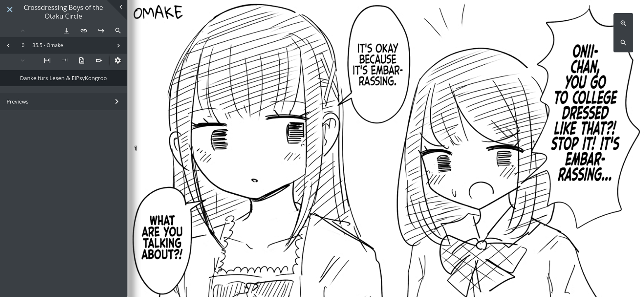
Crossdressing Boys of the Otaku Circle (64, 12)
